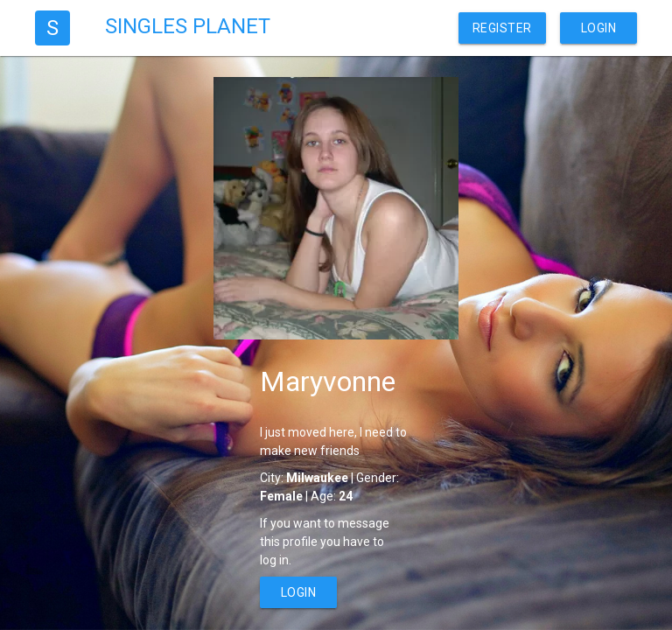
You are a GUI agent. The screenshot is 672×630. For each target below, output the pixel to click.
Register (502, 28)
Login (599, 28)
